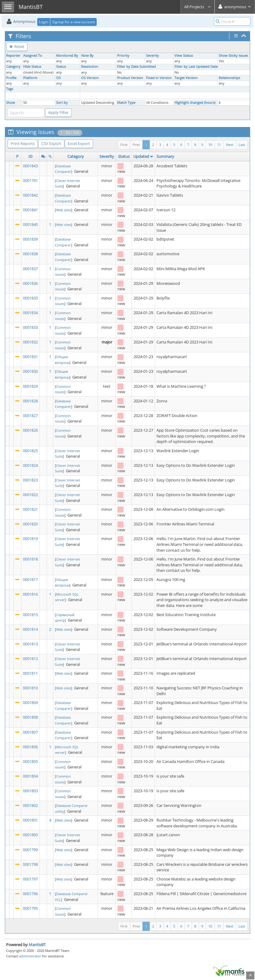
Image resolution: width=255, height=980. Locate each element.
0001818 (30, 559)
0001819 (30, 539)
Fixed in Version (159, 78)
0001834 (30, 313)
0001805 (30, 761)
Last (242, 145)
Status (61, 67)
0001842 (30, 195)
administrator (30, 956)
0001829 (30, 386)
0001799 (30, 850)
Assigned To (33, 56)
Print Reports (23, 143)
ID (30, 156)
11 (219, 145)
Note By (87, 56)
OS (58, 78)
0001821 (30, 509)
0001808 (30, 717)
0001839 (30, 239)
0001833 (30, 327)
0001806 (30, 747)
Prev (136, 145)
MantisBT (37, 945)
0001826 (30, 430)
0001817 (30, 579)
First (124, 145)
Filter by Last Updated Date (196, 67)
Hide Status (32, 67)
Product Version (130, 78)
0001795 (30, 908)
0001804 (30, 776)
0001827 (30, 416)
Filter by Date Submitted (136, 67)
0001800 (30, 835)
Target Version (186, 78)
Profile (11, 78)
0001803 (30, 791)
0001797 (30, 879)
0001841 (30, 210)
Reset (17, 46)
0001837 (30, 269)
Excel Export (79, 143)
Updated (141, 156)
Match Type (126, 103)
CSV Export (51, 143)
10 (210, 145)
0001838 (30, 254)
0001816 (30, 594)
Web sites (64, 210)
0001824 (30, 465)
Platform (30, 78)
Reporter (13, 56)
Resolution (90, 67)
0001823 (30, 480)
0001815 (30, 615)
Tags (10, 89)
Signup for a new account (74, 22)
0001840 (30, 224)
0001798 (30, 864)
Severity (153, 56)
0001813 (30, 644)
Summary (165, 156)
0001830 (30, 371)
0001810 (30, 688)
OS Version (90, 78)
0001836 (30, 283)
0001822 (30, 495)
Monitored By (67, 56)
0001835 (30, 298)
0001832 (30, 342)
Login (44, 22)
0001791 (30, 180)
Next (230, 145)
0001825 (30, 451)
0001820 (30, 524)
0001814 (30, 629)
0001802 (30, 805)
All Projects (198, 7)
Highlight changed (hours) (195, 103)
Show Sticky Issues (233, 56)
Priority (123, 56)
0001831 (30, 357)
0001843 (30, 166)
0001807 (30, 732)
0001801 (30, 820)
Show (11, 103)
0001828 (30, 401)
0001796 (30, 894)
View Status (184, 56)
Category (13, 67)
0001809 (30, 702)
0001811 (30, 673)
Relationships (229, 78)
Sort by (62, 103)
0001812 (30, 659)
